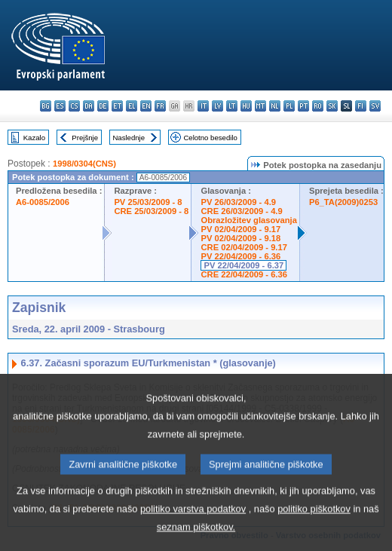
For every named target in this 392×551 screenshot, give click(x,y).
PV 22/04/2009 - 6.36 (240, 256)
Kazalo (34, 138)
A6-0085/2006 (43, 202)
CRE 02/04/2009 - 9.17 (243, 247)
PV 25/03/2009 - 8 (148, 202)
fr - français (160, 106)
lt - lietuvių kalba (232, 106)
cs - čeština (74, 106)
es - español (60, 106)
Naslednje (129, 138)
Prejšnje (85, 138)
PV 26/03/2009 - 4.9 (238, 202)
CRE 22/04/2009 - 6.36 (243, 274)
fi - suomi (361, 106)
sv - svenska (375, 106)
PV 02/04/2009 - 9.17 (240, 229)
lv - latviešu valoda (217, 106)
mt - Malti (260, 106)
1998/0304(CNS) (84, 164)
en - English (146, 106)
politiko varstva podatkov (193, 531)
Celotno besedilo (210, 138)
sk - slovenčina (332, 106)
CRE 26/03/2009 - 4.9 (241, 211)
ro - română (318, 106)
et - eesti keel (117, 106)
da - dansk (89, 106)
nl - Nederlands (275, 106)
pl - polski (289, 106)
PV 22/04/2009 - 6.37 (243, 265)
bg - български (46, 106)
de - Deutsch (103, 106)
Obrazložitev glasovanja (248, 220)
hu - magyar (246, 106)
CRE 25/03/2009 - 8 (151, 211)
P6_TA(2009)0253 (343, 202)
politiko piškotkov (314, 531)
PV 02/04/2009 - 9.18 (240, 238)
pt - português (303, 106)
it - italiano (203, 106)
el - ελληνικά (132, 106)
